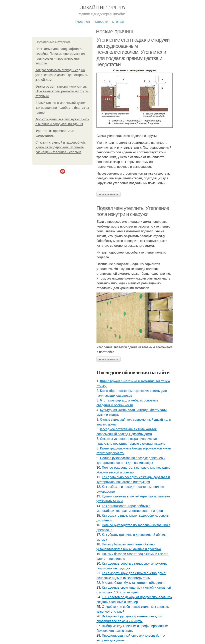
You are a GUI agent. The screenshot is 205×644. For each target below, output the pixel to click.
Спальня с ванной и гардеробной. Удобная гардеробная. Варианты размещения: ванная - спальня (61, 147)
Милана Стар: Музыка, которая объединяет (134, 583)
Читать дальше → (109, 194)
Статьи (118, 21)
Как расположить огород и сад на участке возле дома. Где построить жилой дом (62, 75)
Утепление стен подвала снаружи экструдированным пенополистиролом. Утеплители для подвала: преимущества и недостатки (133, 52)
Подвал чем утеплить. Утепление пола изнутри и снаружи (133, 211)
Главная (83, 21)
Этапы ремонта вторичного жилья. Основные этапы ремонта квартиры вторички (62, 91)
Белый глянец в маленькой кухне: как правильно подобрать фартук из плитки (62, 108)
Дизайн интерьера (102, 8)
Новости (101, 21)
